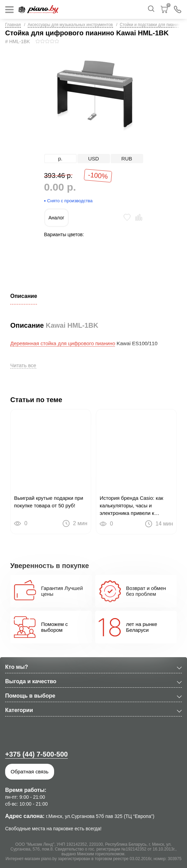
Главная (13, 25)
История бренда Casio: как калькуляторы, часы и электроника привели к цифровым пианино (132, 506)
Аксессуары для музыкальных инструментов (70, 25)
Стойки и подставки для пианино (151, 25)
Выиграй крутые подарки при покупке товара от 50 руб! (49, 502)
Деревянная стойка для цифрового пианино (63, 343)
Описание (24, 296)
